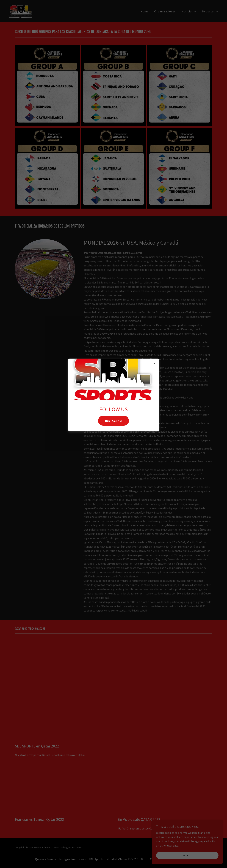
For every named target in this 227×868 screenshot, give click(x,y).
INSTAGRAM (113, 421)
